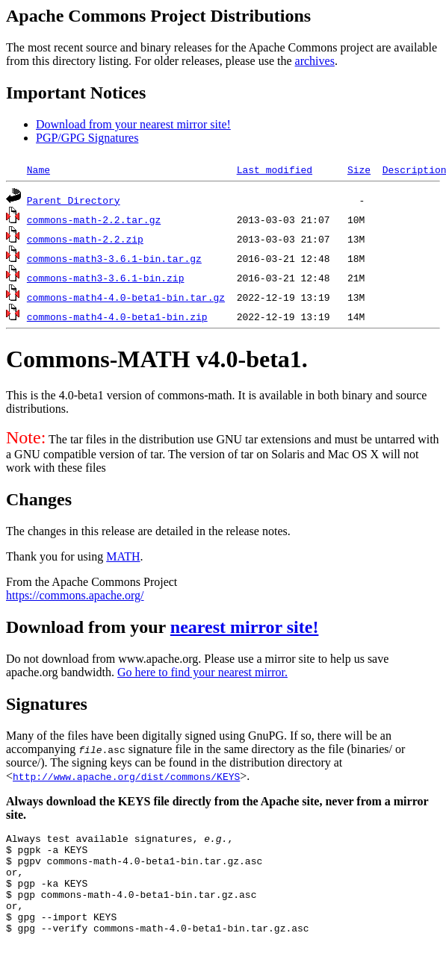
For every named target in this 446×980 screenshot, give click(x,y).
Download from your (88, 627)
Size (359, 169)
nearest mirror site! (245, 627)
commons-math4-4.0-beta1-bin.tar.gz (126, 297)
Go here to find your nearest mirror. (202, 672)
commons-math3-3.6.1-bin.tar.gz (114, 258)
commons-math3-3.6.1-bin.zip (106, 278)
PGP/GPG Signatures (87, 138)
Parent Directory (74, 200)
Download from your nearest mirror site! (133, 124)
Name (38, 169)
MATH (123, 556)
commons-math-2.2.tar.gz (94, 219)
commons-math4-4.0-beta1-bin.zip (117, 316)
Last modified (275, 169)
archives (315, 61)
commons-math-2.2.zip (85, 239)
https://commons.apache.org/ (75, 595)
